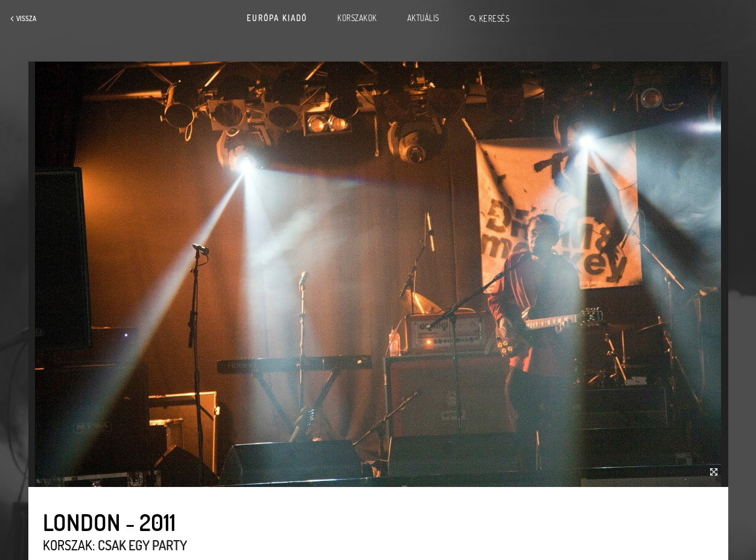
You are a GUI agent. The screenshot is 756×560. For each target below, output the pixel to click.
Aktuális (423, 18)
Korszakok (357, 18)
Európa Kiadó (277, 18)
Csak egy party (142, 545)
